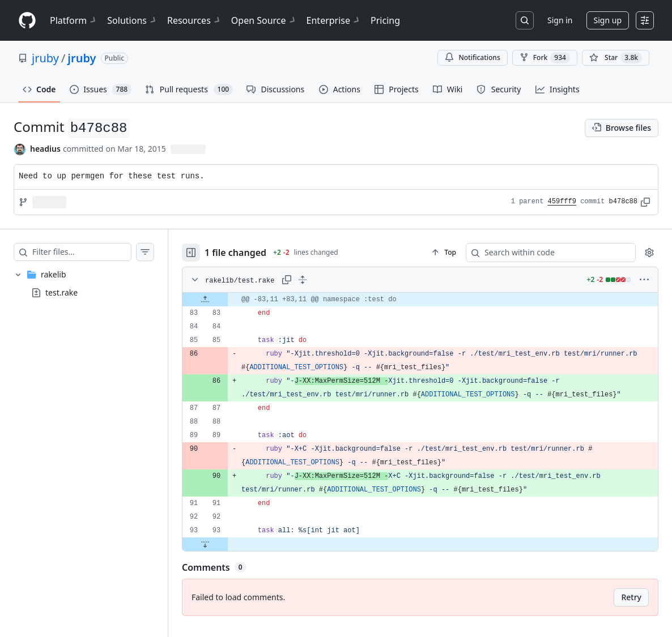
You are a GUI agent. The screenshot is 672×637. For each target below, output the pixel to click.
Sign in (560, 20)
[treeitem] (84, 284)
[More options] (644, 280)
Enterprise (334, 20)
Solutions (133, 20)
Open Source (264, 20)
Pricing (385, 20)
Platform (74, 20)
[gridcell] (420, 300)
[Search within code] (545, 253)
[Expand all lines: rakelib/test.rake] (303, 280)
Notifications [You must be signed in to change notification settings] (472, 57)
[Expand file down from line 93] (205, 544)
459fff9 (562, 202)
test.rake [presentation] (61, 292)
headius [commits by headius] (45, 149)
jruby (45, 58)
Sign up (608, 20)
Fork (545, 58)
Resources (195, 20)
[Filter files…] (82, 252)
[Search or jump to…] (525, 20)
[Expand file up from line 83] (205, 300)
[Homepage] (27, 21)
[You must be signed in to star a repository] (616, 58)
